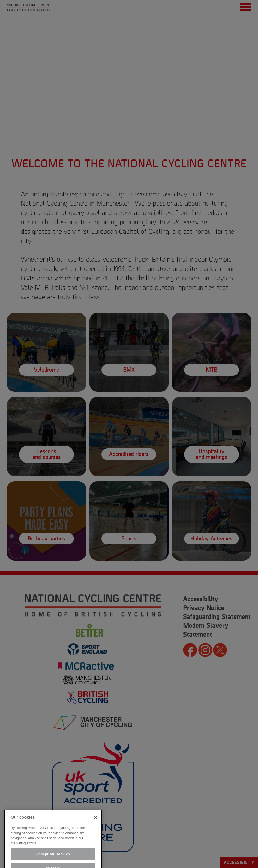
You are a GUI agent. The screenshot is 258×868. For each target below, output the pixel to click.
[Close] (95, 823)
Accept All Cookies (53, 860)
